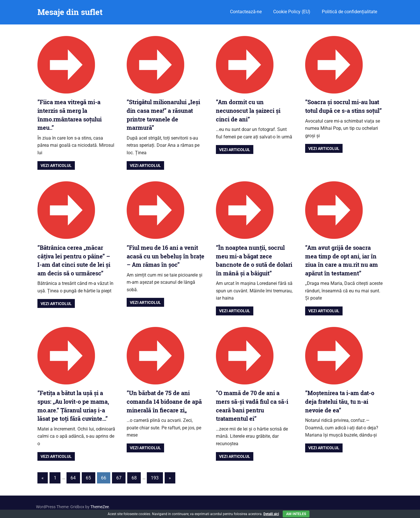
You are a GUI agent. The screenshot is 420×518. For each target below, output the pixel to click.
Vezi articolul (56, 165)
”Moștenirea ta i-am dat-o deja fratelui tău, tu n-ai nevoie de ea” (340, 401)
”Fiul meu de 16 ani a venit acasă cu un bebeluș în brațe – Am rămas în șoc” (166, 256)
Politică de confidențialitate (349, 12)
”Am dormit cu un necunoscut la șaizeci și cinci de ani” (248, 110)
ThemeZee (100, 507)
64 (73, 478)
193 (155, 478)
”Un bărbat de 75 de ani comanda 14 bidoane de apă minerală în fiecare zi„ (164, 401)
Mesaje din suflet (70, 12)
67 (119, 478)
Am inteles (296, 514)
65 (88, 478)
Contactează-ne (246, 12)
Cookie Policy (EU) (292, 12)
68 (134, 478)
